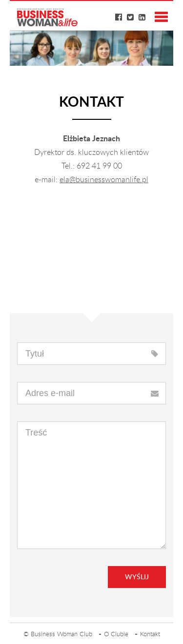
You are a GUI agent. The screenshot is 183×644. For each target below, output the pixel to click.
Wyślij (137, 577)
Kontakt (150, 635)
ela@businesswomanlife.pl (104, 180)
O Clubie (116, 635)
